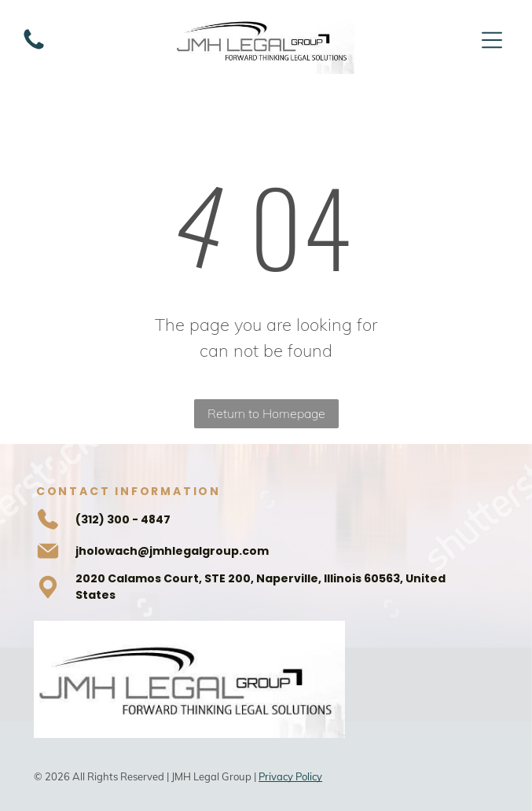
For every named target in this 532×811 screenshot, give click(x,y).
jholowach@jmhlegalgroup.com (172, 551)
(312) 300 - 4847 (123, 519)
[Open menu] (492, 40)
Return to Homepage (266, 413)
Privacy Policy (290, 776)
